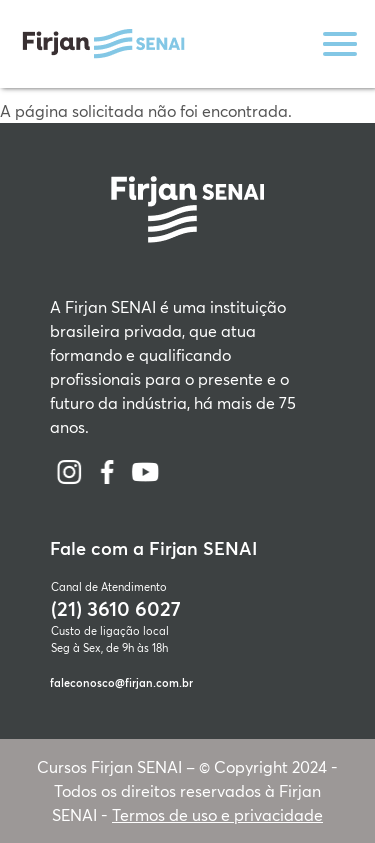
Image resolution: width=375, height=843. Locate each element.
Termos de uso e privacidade (217, 814)
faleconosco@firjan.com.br (121, 682)
